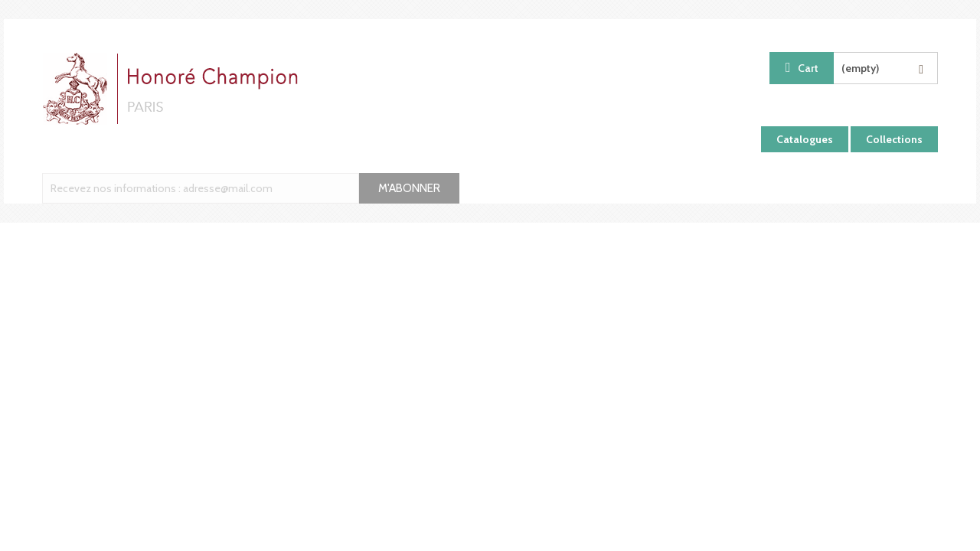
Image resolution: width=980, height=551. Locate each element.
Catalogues (805, 139)
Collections (894, 139)
